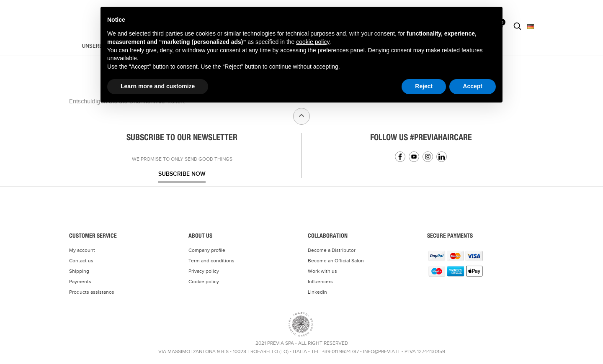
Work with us (322, 271)
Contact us (81, 261)
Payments (80, 282)
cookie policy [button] (313, 42)
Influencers (320, 282)
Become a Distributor (332, 250)
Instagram (428, 157)
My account (82, 250)
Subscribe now (182, 174)
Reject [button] (424, 86)
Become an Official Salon (336, 261)
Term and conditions (211, 261)
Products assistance (92, 292)
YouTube (414, 157)
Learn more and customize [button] (158, 86)
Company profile (207, 250)
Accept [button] (473, 86)
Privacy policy (204, 271)
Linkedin (442, 157)
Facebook (400, 157)
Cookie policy (204, 282)
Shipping (79, 271)
